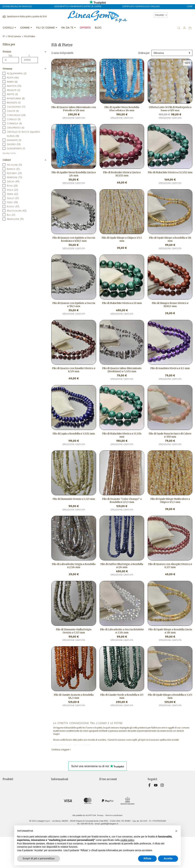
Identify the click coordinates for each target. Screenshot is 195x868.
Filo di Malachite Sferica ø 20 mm (122, 303)
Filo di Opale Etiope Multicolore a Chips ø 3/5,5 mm (170, 500)
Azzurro (14, 173)
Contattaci (57, 806)
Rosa (12, 186)
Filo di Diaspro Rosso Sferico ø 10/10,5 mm (170, 305)
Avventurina (16, 99)
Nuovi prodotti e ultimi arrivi (18, 787)
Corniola (14, 124)
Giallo (13, 198)
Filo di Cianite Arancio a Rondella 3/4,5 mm (74, 696)
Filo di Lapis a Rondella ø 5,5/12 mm (74, 434)
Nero (12, 202)
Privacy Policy (58, 787)
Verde (12, 194)
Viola (12, 190)
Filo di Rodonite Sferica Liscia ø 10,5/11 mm (122, 174)
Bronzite (14, 103)
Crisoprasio (16, 128)
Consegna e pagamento (64, 784)
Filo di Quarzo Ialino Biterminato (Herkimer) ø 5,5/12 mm (122, 370)
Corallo (14, 119)
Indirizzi (103, 798)
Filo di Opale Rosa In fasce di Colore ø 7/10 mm (170, 435)
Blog (53, 813)
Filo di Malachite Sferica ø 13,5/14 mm (122, 435)
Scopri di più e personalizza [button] (39, 858)
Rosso (13, 207)
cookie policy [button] (127, 840)
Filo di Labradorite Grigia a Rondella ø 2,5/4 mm (74, 566)
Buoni (102, 802)
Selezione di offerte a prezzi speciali (22, 784)
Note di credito (107, 795)
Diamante (14, 140)
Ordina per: (144, 53)
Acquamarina (17, 74)
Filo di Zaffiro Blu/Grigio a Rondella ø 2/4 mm (122, 566)
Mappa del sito (59, 809)
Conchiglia (16, 115)
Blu (11, 215)
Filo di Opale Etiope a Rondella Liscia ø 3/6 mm (170, 631)
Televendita (58, 802)
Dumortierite (16, 149)
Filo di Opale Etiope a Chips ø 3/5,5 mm (122, 239)
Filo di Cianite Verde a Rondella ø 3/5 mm (122, 696)
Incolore (14, 165)
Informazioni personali (111, 784)
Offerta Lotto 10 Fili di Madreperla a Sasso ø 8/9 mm (170, 109)
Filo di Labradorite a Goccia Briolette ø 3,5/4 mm (122, 631)
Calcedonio (16, 107)
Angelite (13, 90)
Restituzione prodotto (111, 787)
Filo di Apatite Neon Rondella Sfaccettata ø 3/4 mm (122, 109)
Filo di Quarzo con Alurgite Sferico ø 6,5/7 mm (170, 566)
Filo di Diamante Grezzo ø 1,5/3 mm (74, 499)
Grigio (13, 182)
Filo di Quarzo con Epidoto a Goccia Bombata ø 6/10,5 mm (74, 239)
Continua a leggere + (61, 750)
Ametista (14, 86)
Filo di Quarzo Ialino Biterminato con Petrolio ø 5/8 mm (74, 109)
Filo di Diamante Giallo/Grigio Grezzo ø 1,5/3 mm (74, 631)
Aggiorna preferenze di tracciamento (71, 817)
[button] (176, 831)
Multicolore (17, 211)
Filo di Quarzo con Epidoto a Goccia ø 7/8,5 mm (74, 305)
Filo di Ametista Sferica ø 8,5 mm (170, 368)
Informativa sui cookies (63, 798)
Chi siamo (56, 795)
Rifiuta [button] (147, 858)
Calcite (13, 111)
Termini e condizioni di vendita (67, 791)
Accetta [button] (168, 858)
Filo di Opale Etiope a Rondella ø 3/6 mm (170, 239)
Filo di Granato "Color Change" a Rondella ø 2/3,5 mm (122, 500)
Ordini (102, 791)
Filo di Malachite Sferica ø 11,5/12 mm (170, 172)
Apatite (12, 94)
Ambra (12, 82)
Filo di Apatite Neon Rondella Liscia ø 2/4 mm (74, 174)
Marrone (14, 177)
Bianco (13, 169)
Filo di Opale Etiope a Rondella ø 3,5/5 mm (170, 696)
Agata (13, 78)
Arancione (15, 219)
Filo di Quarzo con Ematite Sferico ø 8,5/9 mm (74, 370)
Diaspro (14, 144)
